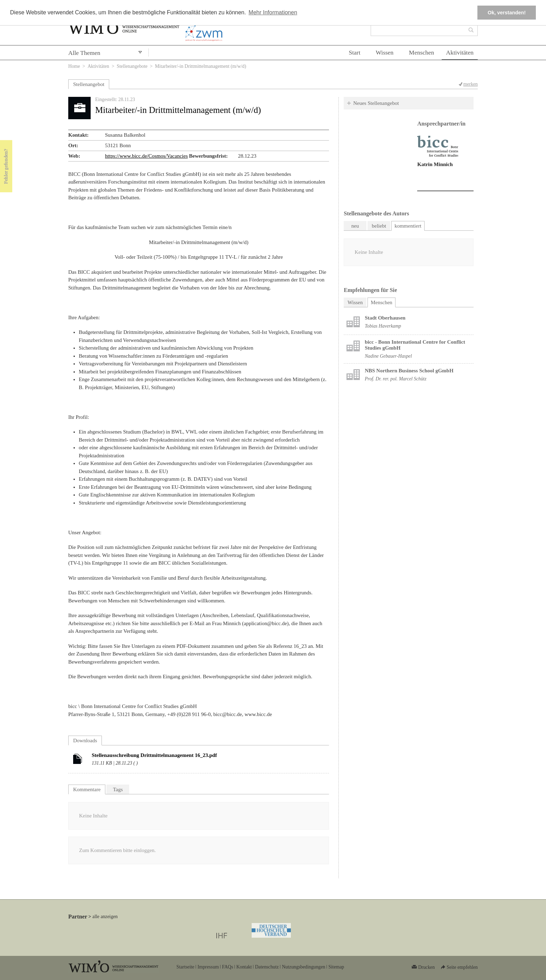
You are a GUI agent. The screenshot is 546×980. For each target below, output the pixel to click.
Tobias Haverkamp (383, 326)
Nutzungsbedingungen (303, 967)
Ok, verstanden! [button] (507, 13)
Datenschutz (267, 967)
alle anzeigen (105, 917)
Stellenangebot (89, 84)
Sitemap (336, 967)
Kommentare (87, 789)
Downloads (85, 741)
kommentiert (408, 226)
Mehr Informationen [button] (273, 12)
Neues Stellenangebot (376, 103)
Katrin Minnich (435, 164)
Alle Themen (84, 53)
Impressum (208, 967)
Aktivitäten (460, 52)
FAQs (227, 967)
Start (354, 52)
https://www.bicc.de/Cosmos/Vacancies (146, 156)
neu (355, 226)
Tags (118, 789)
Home (74, 66)
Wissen (385, 52)
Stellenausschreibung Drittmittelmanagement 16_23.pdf (154, 755)
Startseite (185, 967)
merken (471, 84)
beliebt (379, 226)
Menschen (421, 52)
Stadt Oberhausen (385, 318)
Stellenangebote (132, 66)
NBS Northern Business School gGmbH (409, 371)
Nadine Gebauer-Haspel (388, 356)
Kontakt (244, 967)
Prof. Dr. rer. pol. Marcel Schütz (395, 379)
